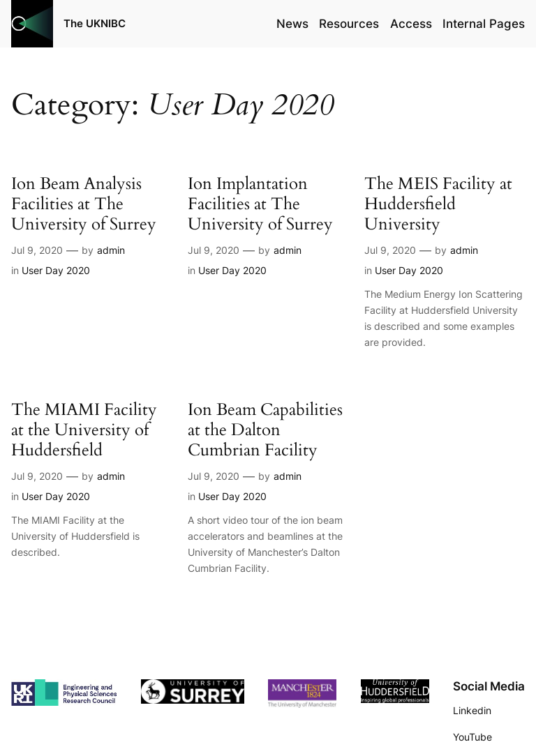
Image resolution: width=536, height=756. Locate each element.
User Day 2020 (56, 270)
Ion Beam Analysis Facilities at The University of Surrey (84, 204)
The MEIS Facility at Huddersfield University (438, 204)
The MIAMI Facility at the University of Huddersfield (84, 430)
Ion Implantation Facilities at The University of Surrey (260, 204)
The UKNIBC (95, 23)
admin (111, 250)
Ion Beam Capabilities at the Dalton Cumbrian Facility (265, 430)
